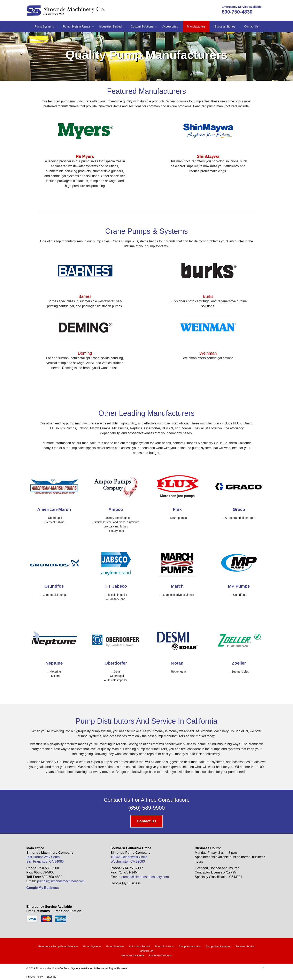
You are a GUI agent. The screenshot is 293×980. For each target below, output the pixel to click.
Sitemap (51, 977)
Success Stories (225, 26)
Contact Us (251, 26)
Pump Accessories (190, 946)
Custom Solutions (142, 26)
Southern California (160, 955)
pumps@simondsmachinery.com (61, 881)
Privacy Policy (35, 977)
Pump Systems (44, 26)
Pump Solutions (164, 946)
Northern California (133, 955)
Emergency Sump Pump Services (58, 946)
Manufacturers (196, 26)
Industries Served (110, 26)
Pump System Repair (77, 26)
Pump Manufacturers (218, 946)
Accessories (170, 26)
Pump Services (115, 946)
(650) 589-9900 (147, 808)
